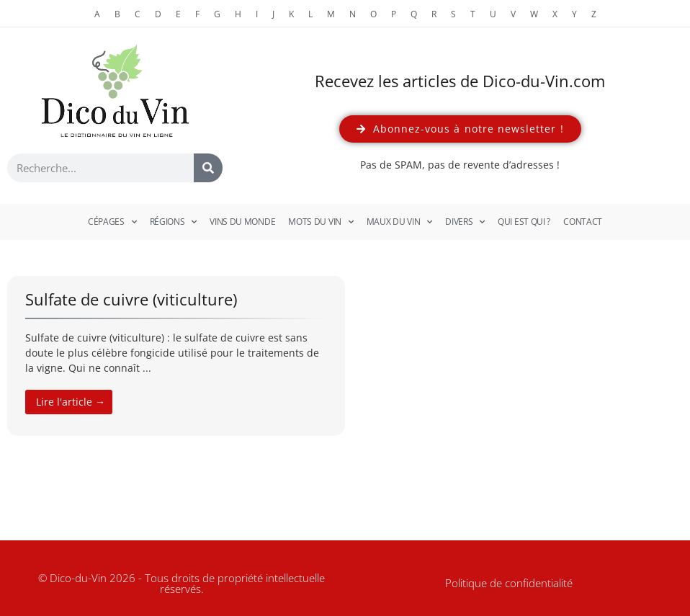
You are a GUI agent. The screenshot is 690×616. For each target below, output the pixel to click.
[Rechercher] (208, 168)
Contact (583, 222)
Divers (465, 222)
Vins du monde (242, 222)
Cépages (112, 222)
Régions (174, 222)
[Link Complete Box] (176, 356)
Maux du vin (399, 222)
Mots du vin (321, 222)
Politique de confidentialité (509, 583)
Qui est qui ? (524, 222)
